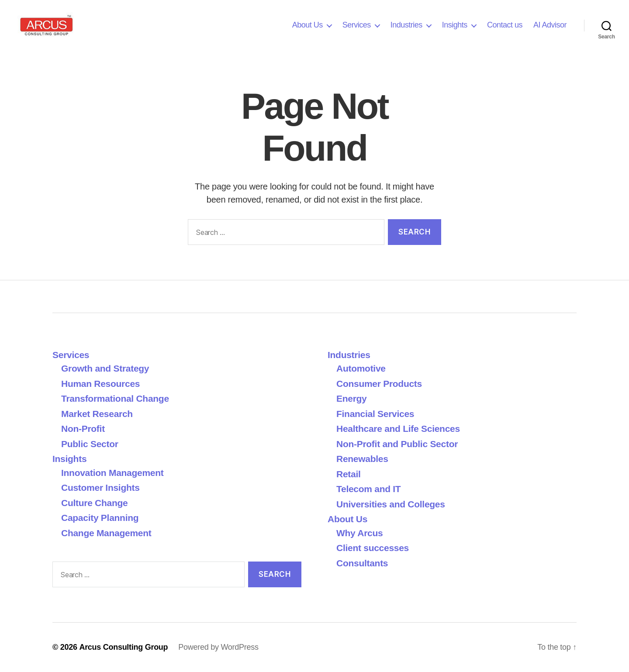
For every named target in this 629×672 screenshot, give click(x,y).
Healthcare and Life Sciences (398, 429)
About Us (308, 25)
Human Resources (100, 384)
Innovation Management (112, 473)
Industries (406, 25)
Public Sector (90, 444)
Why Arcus (359, 533)
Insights (455, 25)
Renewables (362, 459)
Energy (352, 398)
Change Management (106, 533)
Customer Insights (103, 488)
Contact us (505, 25)
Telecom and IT (369, 489)
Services (357, 25)
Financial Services (375, 414)
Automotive (361, 368)
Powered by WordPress (218, 647)
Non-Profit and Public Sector (397, 444)
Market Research (97, 414)
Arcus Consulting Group (123, 647)
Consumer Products (379, 384)
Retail (349, 474)
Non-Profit (83, 429)
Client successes (373, 548)
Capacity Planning (100, 518)
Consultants (362, 563)
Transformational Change (115, 398)
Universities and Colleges (391, 504)
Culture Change (95, 503)
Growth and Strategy (105, 368)
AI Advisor (550, 25)
